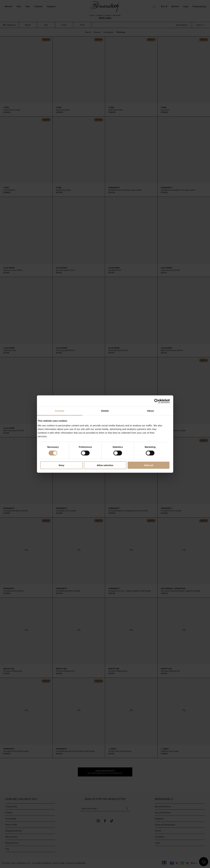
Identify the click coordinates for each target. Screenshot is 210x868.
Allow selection (105, 465)
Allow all (149, 465)
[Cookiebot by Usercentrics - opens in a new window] (156, 401)
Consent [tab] (60, 411)
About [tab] (150, 411)
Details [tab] (105, 411)
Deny (62, 465)
